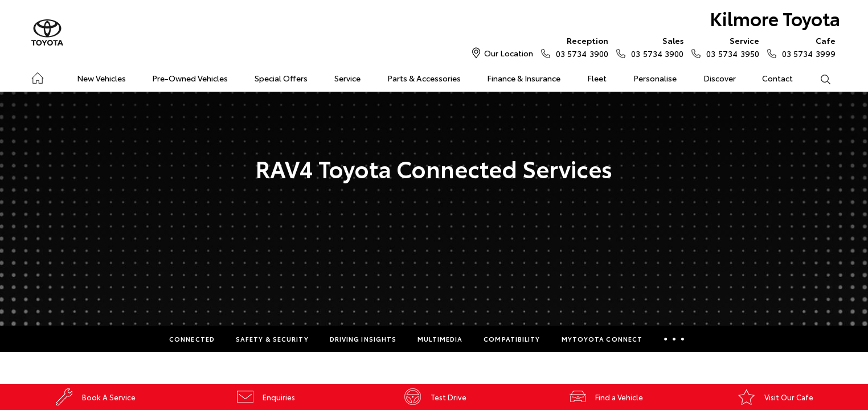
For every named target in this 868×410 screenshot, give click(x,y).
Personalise (655, 78)
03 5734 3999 (806, 47)
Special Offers (281, 78)
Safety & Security (272, 339)
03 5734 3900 (580, 47)
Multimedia (440, 339)
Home (37, 76)
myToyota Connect (602, 339)
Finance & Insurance (524, 78)
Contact (777, 78)
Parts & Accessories (424, 78)
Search (818, 79)
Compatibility (512, 339)
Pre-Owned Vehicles (190, 78)
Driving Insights (363, 339)
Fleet (597, 78)
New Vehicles (101, 78)
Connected (192, 339)
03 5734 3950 (730, 47)
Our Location (509, 53)
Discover (720, 78)
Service (347, 78)
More (674, 339)
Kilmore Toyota (775, 18)
